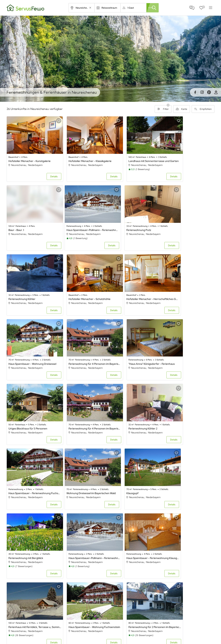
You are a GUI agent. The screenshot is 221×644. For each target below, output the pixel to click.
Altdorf (172, 555)
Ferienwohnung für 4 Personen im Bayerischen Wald (137, 285)
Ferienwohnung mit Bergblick (131, 405)
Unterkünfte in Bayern (98, 631)
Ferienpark (146, 637)
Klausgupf (67, 405)
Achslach (16, 555)
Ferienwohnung (149, 631)
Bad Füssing (70, 573)
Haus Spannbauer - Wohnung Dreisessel (84, 285)
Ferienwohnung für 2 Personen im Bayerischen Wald (190, 469)
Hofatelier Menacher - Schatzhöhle (188, 221)
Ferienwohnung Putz (74, 221)
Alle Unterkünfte (95, 625)
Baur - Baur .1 (175, 156)
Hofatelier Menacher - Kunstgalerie (30, 156)
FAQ (192, 8)
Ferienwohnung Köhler (128, 221)
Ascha (119, 564)
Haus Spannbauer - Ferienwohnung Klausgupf (31, 469)
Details (47, 172)
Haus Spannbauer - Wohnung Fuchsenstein (137, 469)
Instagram (202, 92)
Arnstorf (68, 564)
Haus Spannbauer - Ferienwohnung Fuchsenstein (190, 345)
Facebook (195, 92)
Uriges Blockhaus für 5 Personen (28, 345)
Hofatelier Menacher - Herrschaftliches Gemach (31, 285)
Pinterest (209, 92)
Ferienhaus (147, 625)
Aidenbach (69, 555)
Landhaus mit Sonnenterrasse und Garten (137, 156)
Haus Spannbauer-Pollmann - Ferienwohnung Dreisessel (31, 221)
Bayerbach (174, 573)
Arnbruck (17, 564)
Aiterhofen (122, 555)
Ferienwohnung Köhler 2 (129, 345)
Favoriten (203, 7)
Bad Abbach (175, 564)
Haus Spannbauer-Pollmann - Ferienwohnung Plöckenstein (190, 405)
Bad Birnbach (19, 573)
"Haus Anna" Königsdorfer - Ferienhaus (190, 285)
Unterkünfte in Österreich (100, 637)
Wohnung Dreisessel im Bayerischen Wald (31, 405)
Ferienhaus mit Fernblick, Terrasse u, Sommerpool (84, 469)
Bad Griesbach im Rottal (129, 573)
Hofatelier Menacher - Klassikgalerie (83, 156)
